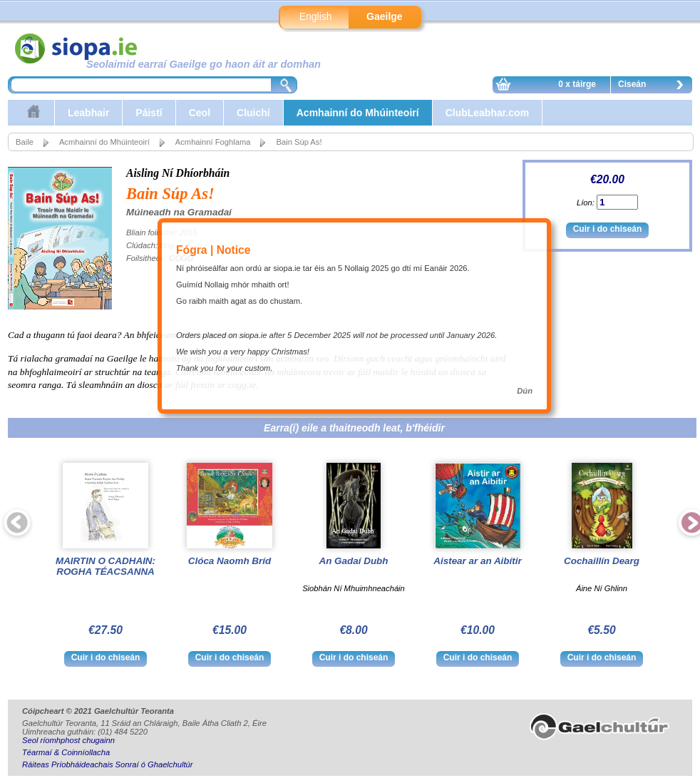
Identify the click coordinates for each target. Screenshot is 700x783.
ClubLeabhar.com (487, 113)
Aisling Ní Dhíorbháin (178, 173)
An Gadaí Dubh (353, 561)
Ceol (200, 113)
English (316, 16)
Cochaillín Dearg (602, 561)
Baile (25, 142)
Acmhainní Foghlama (213, 142)
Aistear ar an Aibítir (477, 561)
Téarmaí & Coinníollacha (66, 752)
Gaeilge (385, 16)
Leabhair (88, 113)
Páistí (149, 113)
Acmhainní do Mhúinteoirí (358, 113)
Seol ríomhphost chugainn (68, 740)
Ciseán (654, 86)
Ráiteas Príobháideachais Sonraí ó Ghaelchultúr (107, 764)
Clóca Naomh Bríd (230, 561)
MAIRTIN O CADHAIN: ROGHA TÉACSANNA (105, 566)
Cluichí (253, 113)
